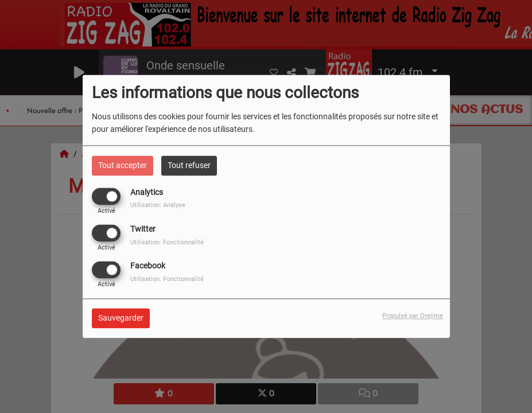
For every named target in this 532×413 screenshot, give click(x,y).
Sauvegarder (121, 318)
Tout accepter (123, 165)
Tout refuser (189, 165)
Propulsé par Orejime (413, 316)
